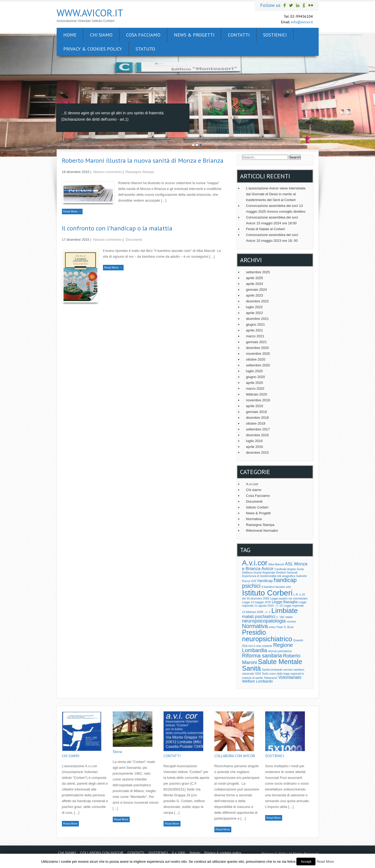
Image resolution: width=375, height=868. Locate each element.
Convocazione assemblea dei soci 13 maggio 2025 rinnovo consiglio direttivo (276, 209)
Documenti (134, 240)
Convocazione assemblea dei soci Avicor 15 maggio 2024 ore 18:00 (272, 220)
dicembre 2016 (257, 435)
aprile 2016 (255, 447)
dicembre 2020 (257, 348)
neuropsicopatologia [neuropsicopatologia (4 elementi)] (264, 621)
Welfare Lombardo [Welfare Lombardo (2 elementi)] (257, 681)
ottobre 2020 (256, 359)
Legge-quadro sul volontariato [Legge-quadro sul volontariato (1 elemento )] (289, 598)
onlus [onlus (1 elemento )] (272, 627)
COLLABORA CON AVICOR (235, 756)
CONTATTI (239, 35)
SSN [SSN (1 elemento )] (258, 674)
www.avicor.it (90, 13)
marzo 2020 (255, 388)
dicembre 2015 (257, 453)
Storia (117, 752)
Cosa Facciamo (258, 496)
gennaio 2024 (257, 290)
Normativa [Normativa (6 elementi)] (255, 626)
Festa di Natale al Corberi (266, 229)
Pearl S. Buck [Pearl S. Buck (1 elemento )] (285, 627)
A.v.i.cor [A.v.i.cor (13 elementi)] (255, 563)
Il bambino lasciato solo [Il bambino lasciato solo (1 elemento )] (276, 587)
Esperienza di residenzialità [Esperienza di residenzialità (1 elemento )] (259, 576)
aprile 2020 (255, 383)
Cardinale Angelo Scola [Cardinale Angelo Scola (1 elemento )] (289, 569)
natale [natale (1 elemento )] (289, 617)
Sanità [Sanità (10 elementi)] (252, 668)
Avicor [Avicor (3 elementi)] (268, 569)
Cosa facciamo (143, 35)
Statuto (145, 49)
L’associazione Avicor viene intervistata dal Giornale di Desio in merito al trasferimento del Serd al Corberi (276, 194)
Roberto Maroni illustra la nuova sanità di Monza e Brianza (143, 160)
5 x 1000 (179, 853)
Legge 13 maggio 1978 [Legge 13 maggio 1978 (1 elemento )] (257, 602)
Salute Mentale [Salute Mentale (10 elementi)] (280, 662)
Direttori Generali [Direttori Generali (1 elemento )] (287, 572)
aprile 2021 (255, 330)
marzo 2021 (255, 336)
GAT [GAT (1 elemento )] (254, 581)
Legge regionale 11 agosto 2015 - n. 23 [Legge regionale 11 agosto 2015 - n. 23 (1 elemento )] (274, 604)
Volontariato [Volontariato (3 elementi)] (290, 677)
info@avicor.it (302, 22)
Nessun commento (107, 172)
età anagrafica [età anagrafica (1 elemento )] (286, 576)
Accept (306, 862)
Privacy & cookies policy (93, 49)
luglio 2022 (254, 307)
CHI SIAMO (101, 35)
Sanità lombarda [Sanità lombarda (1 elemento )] (272, 670)
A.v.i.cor (252, 484)
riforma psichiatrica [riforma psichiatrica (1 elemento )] (280, 651)
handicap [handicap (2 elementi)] (265, 581)
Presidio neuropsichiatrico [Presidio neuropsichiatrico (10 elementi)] (267, 636)
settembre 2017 (258, 429)
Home (70, 35)
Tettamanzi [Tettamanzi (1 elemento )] (270, 678)
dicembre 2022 (257, 301)
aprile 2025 (255, 278)
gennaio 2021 (257, 342)
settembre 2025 (258, 272)
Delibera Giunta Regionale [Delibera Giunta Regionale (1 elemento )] (259, 572)
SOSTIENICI (275, 35)
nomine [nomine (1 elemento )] (291, 621)
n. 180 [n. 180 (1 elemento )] (280, 617)
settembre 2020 (258, 365)
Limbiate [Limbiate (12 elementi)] (284, 611)
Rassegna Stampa (140, 172)
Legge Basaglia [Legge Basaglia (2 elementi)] (285, 602)
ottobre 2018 (256, 423)
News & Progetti (194, 35)
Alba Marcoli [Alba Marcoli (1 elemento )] (276, 564)
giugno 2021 (256, 324)
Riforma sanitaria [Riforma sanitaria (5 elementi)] (262, 656)
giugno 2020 (256, 377)
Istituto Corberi (257, 507)
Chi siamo (254, 490)
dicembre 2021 (257, 319)
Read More (70, 824)
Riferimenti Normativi (262, 531)
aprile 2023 (255, 295)
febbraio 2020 (257, 394)
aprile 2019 (255, 406)
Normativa (254, 519)
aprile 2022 (255, 313)
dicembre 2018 (257, 418)
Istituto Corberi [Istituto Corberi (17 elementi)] (267, 593)
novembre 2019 (258, 400)
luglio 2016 (254, 441)
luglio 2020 (254, 371)
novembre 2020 (258, 354)
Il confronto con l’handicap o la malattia (117, 228)
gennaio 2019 (257, 412)
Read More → (72, 211)
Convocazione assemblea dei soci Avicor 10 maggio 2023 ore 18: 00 (272, 238)
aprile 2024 (255, 284)
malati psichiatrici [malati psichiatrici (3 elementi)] (259, 616)
